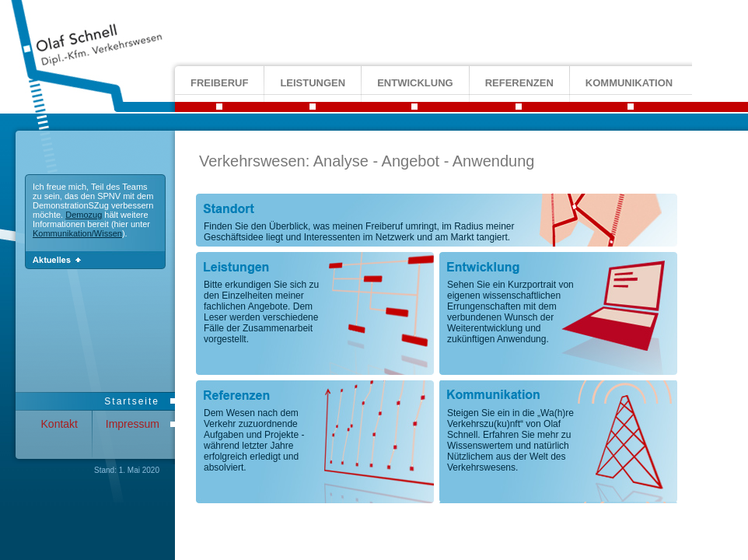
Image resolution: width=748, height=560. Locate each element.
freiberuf (219, 83)
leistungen (313, 83)
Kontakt (59, 424)
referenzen (519, 83)
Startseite (132, 401)
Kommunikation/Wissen (77, 233)
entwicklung (415, 83)
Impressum (133, 424)
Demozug (84, 215)
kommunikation (629, 83)
